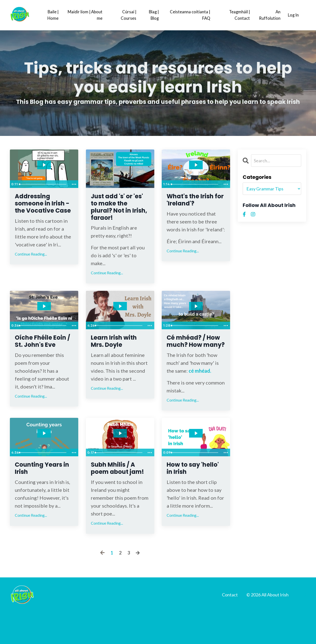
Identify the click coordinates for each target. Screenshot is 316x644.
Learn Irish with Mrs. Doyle (120, 350)
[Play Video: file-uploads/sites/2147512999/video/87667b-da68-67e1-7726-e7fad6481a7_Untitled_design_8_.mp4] (44, 165)
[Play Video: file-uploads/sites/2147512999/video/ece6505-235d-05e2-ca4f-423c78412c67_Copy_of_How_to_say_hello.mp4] (120, 452)
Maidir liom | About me (84, 15)
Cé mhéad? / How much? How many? (191, 354)
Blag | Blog (153, 15)
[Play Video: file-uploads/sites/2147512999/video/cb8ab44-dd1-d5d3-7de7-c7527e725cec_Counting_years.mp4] (44, 452)
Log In (293, 15)
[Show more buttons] (74, 184)
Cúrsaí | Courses (127, 15)
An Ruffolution (268, 15)
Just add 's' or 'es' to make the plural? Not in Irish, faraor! (119, 210)
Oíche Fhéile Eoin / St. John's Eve (44, 354)
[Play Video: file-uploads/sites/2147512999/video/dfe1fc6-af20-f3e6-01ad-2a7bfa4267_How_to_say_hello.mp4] (196, 452)
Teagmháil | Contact (238, 15)
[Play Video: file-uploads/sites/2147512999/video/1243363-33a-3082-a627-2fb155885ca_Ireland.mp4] (196, 165)
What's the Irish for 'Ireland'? (187, 206)
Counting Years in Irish (39, 490)
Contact (230, 626)
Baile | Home (53, 15)
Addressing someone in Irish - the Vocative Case (42, 210)
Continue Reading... (31, 268)
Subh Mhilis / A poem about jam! (119, 494)
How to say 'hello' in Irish (191, 490)
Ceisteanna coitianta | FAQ (188, 15)
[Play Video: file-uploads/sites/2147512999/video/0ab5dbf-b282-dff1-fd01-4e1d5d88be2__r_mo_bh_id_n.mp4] (44, 313)
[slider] (43, 184)
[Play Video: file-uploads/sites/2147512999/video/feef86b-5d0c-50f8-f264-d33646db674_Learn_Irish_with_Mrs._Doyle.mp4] (120, 313)
